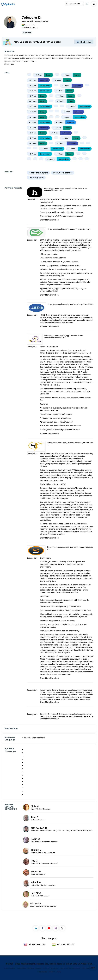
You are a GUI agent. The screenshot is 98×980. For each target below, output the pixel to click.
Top (93, 967)
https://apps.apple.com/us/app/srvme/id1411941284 (69, 229)
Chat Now (84, 42)
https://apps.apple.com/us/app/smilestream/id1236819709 (70, 548)
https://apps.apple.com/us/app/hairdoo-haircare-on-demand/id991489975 (66, 190)
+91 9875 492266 (63, 944)
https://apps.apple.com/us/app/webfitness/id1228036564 (70, 444)
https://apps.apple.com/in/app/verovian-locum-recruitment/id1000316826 (64, 337)
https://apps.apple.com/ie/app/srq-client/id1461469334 (71, 304)
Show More (9, 64)
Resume (27, 32)
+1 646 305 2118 (34, 944)
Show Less (55, 220)
